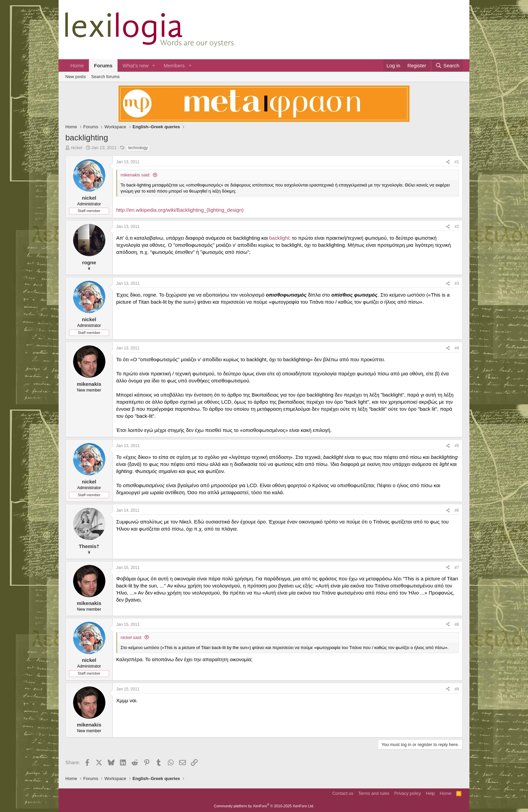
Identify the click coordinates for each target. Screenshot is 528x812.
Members (174, 65)
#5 (457, 446)
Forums (103, 65)
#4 (457, 348)
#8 (457, 624)
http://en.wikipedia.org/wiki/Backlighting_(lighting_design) (180, 210)
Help (431, 793)
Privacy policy (408, 793)
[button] (154, 65)
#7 (457, 568)
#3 (457, 283)
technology (138, 148)
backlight (279, 238)
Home (77, 65)
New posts (76, 77)
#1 (457, 162)
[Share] (448, 162)
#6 (457, 510)
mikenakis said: (136, 175)
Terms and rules (374, 793)
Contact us (343, 793)
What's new (136, 65)
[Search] (447, 65)
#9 (457, 689)
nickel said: (131, 637)
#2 (457, 227)
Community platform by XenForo (264, 806)
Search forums (106, 77)
